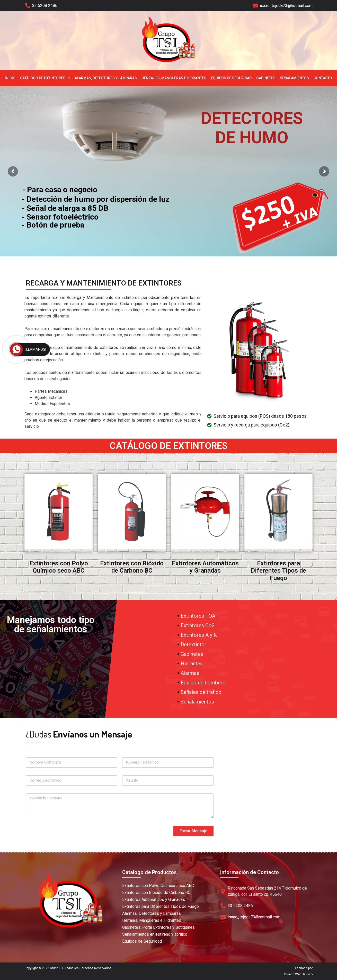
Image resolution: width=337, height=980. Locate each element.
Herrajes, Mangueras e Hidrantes (174, 78)
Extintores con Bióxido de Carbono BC (132, 567)
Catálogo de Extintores (45, 78)
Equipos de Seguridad (231, 78)
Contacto (323, 78)
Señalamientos (294, 78)
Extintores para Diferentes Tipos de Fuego (278, 571)
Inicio (10, 78)
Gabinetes (266, 78)
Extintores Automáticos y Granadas (205, 567)
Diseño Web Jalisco (298, 974)
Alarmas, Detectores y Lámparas (106, 78)
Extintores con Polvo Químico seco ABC (59, 567)
